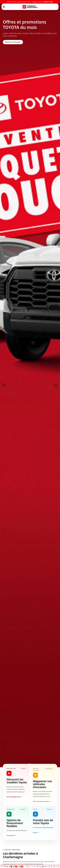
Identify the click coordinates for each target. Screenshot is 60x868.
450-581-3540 (48, 2)
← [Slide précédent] (4, 385)
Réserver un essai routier (13, 42)
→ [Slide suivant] (56, 385)
